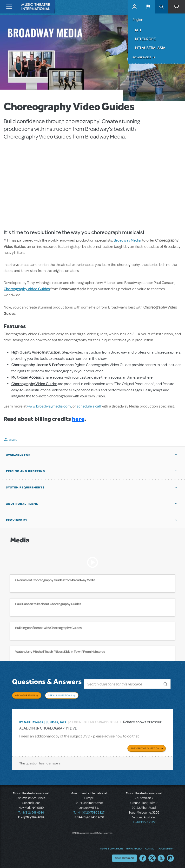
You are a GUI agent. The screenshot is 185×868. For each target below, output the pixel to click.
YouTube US (161, 857)
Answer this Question (145, 747)
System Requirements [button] (25, 487)
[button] (148, 7)
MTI (138, 30)
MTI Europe (145, 39)
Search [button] (161, 7)
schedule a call (89, 406)
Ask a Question (25, 695)
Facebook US (143, 857)
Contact (150, 848)
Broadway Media (127, 240)
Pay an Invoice (142, 57)
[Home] (27, 7)
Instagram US (170, 857)
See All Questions (60, 695)
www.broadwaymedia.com (49, 406)
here (78, 419)
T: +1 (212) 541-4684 (31, 812)
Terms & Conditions (112, 848)
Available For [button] (18, 455)
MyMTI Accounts (134, 7)
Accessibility (166, 848)
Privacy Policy (134, 848)
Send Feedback (124, 857)
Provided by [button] (17, 520)
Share (13, 440)
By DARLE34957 (31, 721)
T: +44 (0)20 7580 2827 (89, 812)
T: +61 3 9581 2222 (144, 821)
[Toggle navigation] (9, 7)
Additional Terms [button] (22, 504)
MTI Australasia (150, 48)
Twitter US (152, 857)
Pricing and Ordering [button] (26, 471)
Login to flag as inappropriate (97, 721)
